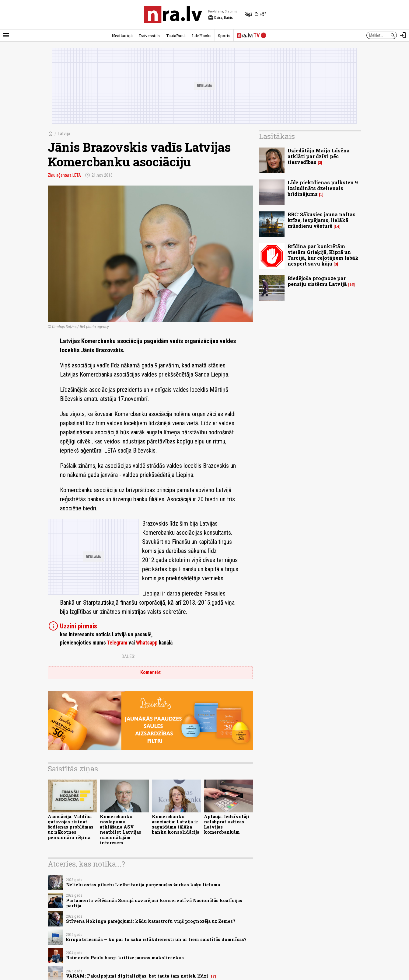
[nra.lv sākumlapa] (173, 15)
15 (351, 285)
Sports (224, 36)
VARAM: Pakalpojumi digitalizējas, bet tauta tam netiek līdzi (137, 976)
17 (213, 976)
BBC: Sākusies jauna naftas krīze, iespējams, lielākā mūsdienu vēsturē (322, 220)
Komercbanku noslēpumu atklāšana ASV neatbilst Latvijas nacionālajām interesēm (121, 830)
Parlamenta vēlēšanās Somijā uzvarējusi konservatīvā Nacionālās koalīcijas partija (154, 903)
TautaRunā (176, 36)
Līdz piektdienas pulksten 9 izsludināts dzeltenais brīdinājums (323, 188)
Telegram (117, 643)
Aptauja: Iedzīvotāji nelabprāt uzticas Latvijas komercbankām (227, 824)
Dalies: (128, 656)
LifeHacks (202, 36)
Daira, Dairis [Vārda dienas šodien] (220, 18)
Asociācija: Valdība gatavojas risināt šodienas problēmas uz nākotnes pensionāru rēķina (71, 827)
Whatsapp (147, 643)
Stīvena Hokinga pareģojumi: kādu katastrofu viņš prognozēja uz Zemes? (151, 921)
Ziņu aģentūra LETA (64, 175)
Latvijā (64, 134)
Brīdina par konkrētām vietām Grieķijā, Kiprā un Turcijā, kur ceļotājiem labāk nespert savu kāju (323, 255)
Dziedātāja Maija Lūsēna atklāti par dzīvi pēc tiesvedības (319, 156)
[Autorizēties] (403, 35)
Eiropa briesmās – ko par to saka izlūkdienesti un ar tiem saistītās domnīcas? (156, 939)
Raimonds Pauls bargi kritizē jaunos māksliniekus (125, 958)
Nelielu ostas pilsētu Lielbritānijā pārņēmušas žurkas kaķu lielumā (143, 885)
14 (337, 226)
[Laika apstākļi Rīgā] (255, 15)
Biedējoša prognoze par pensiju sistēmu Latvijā (317, 281)
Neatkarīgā (122, 36)
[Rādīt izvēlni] (6, 35)
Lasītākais (277, 136)
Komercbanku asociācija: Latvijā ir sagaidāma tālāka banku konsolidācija (176, 824)
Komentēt (150, 672)
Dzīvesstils (149, 36)
